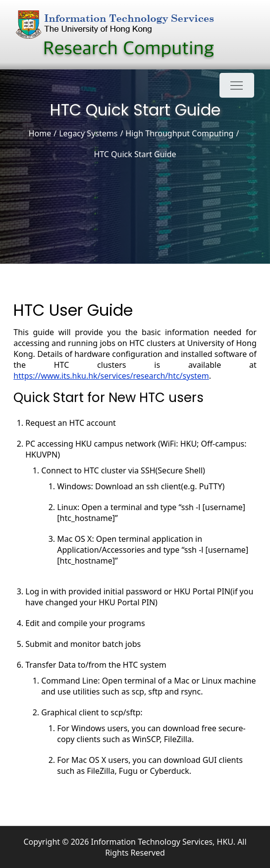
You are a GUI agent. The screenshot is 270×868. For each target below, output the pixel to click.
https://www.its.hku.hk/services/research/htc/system (111, 376)
